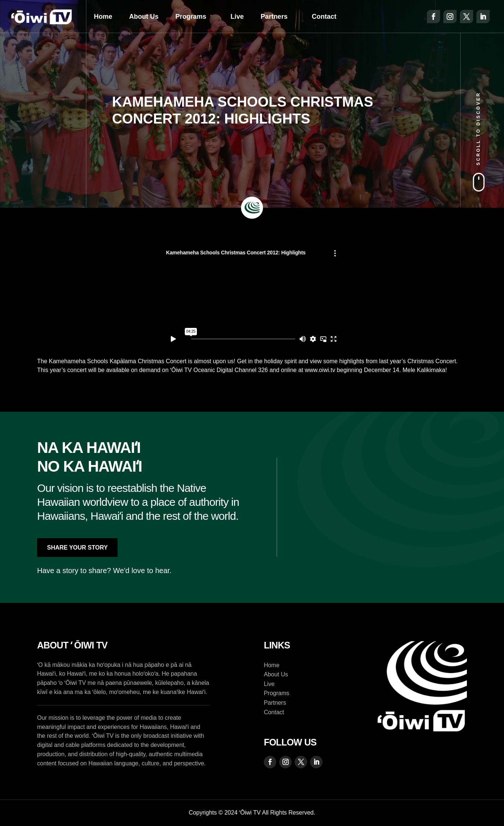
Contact (324, 17)
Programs (191, 17)
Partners (274, 17)
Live (237, 17)
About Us (144, 17)
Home (103, 17)
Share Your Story (77, 548)
